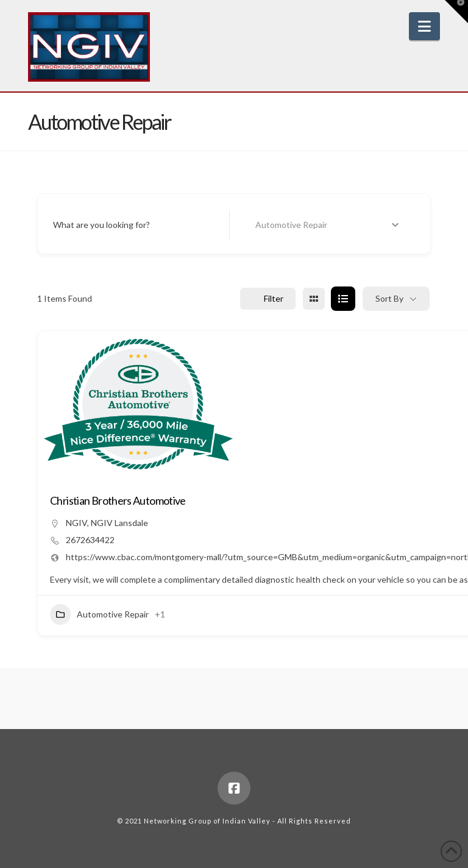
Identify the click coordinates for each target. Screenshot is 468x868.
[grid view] (314, 299)
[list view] (343, 299)
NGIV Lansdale (119, 523)
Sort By (389, 298)
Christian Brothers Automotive (118, 500)
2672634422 (90, 540)
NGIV (76, 523)
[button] (424, 26)
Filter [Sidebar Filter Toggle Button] (268, 298)
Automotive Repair (99, 614)
